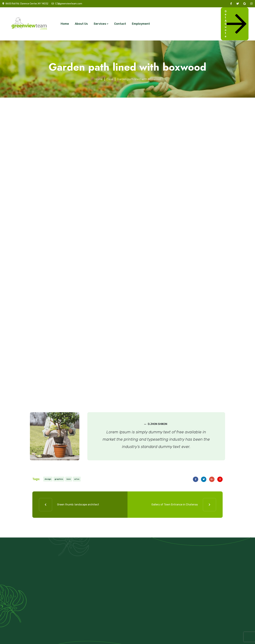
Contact (120, 24)
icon (69, 479)
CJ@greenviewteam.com (68, 4)
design (48, 479)
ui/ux (77, 479)
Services (100, 24)
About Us (81, 24)
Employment (141, 24)
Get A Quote (236, 24)
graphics (59, 479)
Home (65, 24)
